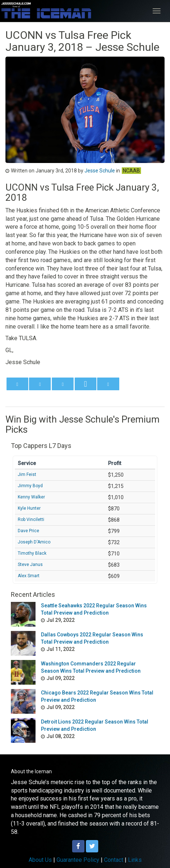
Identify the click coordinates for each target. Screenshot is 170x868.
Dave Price (28, 531)
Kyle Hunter (29, 508)
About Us (40, 860)
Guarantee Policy (78, 860)
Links (135, 860)
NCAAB (131, 171)
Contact (114, 860)
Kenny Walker (31, 497)
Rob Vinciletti (31, 519)
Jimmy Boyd (30, 486)
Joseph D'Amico (34, 542)
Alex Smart (29, 576)
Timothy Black (32, 553)
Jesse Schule (100, 171)
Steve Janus (30, 565)
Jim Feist (27, 474)
